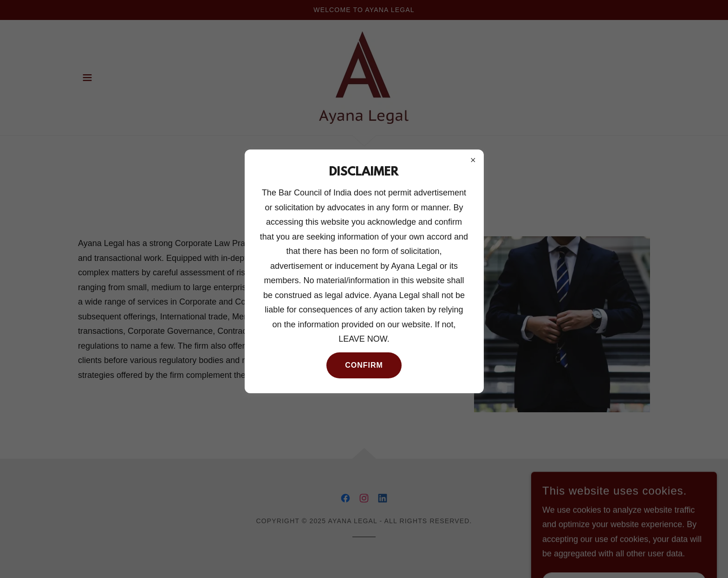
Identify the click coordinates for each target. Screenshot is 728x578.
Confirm (364, 365)
